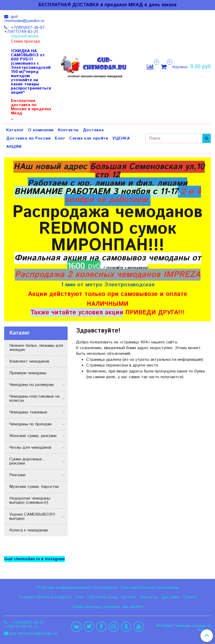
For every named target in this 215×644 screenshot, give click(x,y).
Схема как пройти (89, 138)
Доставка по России (28, 138)
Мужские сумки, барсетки (34, 487)
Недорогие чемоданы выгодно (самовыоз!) (30, 500)
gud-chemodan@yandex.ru (24, 19)
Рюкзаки (17, 475)
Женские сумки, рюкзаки (33, 436)
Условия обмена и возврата (45, 597)
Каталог (15, 130)
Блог (60, 138)
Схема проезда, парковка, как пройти (107, 607)
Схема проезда (25, 41)
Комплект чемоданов (29, 361)
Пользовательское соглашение (149, 588)
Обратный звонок (25, 36)
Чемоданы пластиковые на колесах (34, 399)
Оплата (190, 597)
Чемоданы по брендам (30, 424)
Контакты (68, 130)
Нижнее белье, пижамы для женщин (36, 348)
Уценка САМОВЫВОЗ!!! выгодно (32, 517)
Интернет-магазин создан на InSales (184, 628)
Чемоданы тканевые (28, 412)
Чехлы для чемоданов (30, 448)
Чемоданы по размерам (31, 385)
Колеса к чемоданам (28, 530)
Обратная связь (103, 597)
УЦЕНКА (121, 138)
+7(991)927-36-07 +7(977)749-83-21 (24, 30)
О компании (41, 130)
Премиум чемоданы (28, 373)
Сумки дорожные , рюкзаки (27, 461)
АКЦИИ (14, 147)
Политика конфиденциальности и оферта (76, 588)
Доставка (93, 130)
